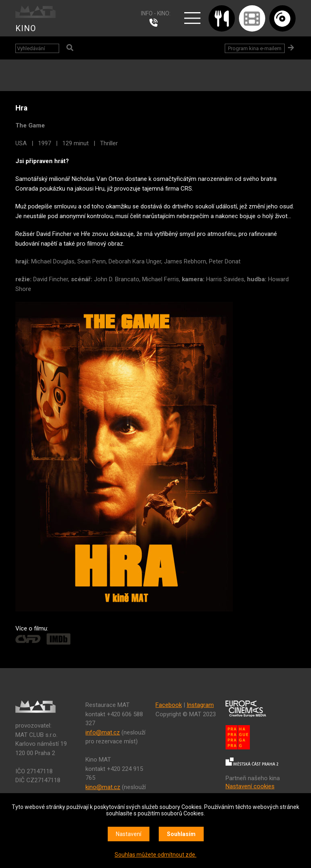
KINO (26, 28)
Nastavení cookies (250, 786)
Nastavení (129, 834)
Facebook (169, 705)
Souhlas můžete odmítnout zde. (155, 855)
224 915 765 (155, 23)
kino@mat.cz (103, 787)
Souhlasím (181, 834)
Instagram (200, 705)
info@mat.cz (103, 732)
